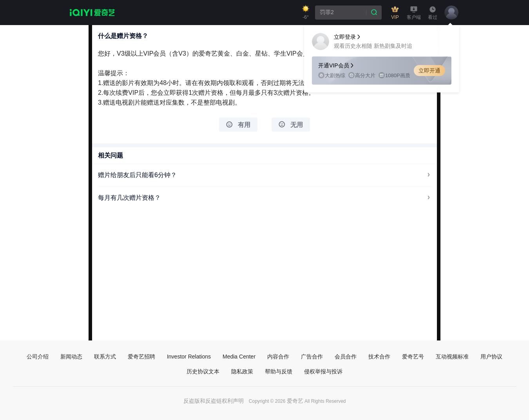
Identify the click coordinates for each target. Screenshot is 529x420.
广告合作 (312, 357)
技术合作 (379, 357)
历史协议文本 (203, 371)
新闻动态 (71, 357)
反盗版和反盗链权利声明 (214, 401)
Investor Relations (189, 357)
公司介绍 (38, 357)
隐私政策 (242, 371)
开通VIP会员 (336, 65)
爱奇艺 (295, 401)
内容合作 (278, 357)
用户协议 (491, 357)
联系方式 (105, 357)
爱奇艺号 (413, 357)
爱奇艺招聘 (141, 357)
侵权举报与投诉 (323, 371)
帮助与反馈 (279, 371)
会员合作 (346, 357)
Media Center (239, 357)
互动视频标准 (452, 357)
